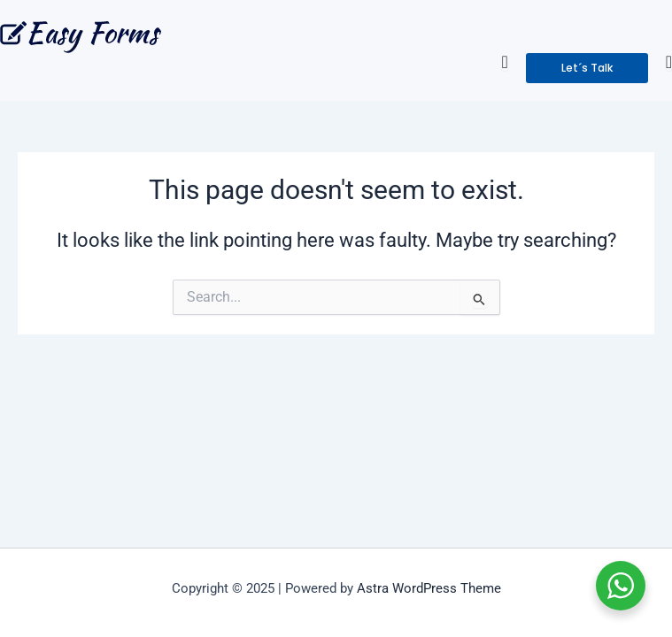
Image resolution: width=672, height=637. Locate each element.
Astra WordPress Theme (429, 588)
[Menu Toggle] (504, 62)
